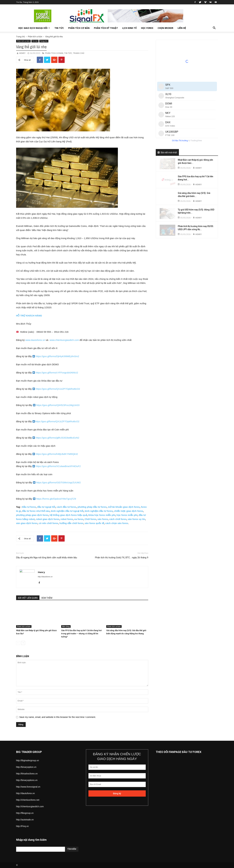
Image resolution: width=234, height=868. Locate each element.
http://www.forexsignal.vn (28, 787)
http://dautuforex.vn (45, 577)
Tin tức (59, 28)
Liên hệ (182, 28)
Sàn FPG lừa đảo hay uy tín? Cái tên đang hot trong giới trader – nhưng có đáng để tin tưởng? (81, 634)
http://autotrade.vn (25, 820)
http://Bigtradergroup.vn (28, 760)
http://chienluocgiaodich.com (30, 806)
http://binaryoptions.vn (27, 780)
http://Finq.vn (22, 826)
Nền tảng (66, 626)
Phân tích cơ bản (79, 28)
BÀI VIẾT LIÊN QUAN (28, 598)
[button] (214, 28)
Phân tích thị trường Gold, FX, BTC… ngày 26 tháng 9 (122, 558)
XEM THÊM (47, 598)
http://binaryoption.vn (26, 767)
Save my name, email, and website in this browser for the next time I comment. (58, 717)
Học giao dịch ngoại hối (34, 28)
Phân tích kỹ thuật (106, 28)
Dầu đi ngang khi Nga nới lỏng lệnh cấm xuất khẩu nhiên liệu (47, 558)
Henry (22, 53)
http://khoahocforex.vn (27, 774)
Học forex (147, 28)
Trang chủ (21, 37)
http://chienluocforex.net (28, 800)
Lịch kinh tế (129, 28)
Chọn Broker (165, 28)
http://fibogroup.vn (25, 813)
